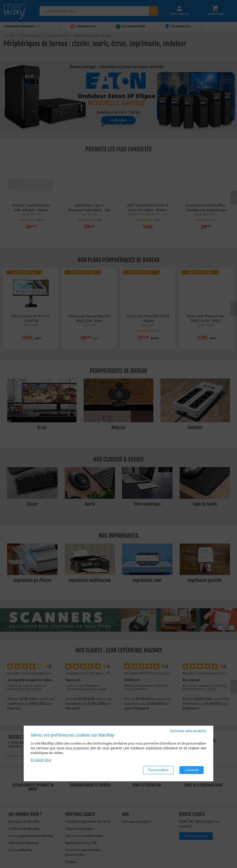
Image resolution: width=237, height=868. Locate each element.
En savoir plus (41, 760)
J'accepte (191, 770)
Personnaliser (158, 770)
